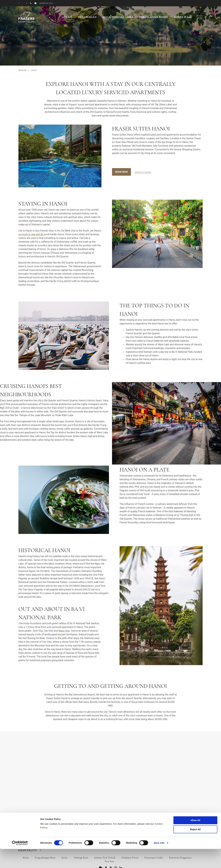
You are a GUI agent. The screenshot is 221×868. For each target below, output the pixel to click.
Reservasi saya (46, 3)
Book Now (122, 172)
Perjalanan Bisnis (154, 17)
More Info (159, 826)
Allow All (195, 803)
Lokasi (67, 17)
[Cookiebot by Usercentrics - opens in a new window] (20, 826)
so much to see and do (31, 234)
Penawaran (87, 17)
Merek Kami (183, 17)
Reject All (195, 812)
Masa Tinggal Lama (118, 17)
